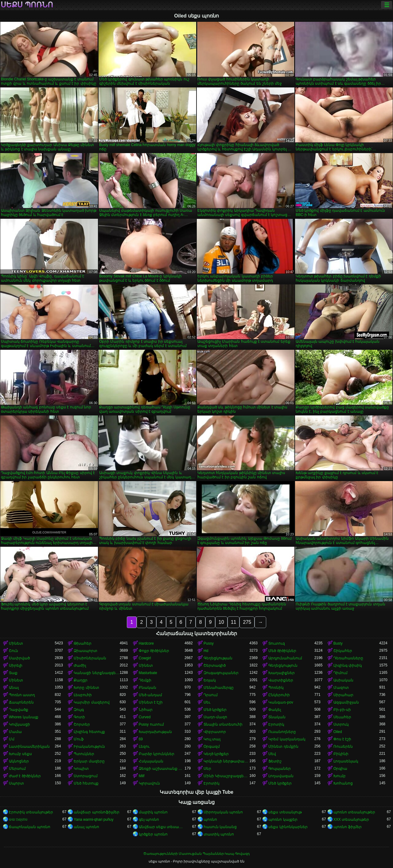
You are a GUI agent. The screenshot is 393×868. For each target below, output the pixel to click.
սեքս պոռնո (27, 5)
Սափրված (19, 658)
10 (221, 622)
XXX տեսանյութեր (351, 820)
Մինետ (16, 643)
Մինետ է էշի (151, 702)
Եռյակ (210, 680)
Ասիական (343, 680)
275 (247, 622)
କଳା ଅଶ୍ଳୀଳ (18, 820)
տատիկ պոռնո (219, 834)
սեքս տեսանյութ (285, 812)
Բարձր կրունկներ (157, 754)
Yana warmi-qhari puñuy (93, 820)
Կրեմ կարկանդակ (287, 739)
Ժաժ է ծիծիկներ (25, 776)
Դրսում (211, 695)
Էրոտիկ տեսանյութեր (31, 812)
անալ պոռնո (86, 827)
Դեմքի (145, 680)
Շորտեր (82, 724)
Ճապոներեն (21, 702)
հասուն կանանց (220, 827)
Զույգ (79, 710)
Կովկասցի (19, 724)
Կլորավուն (149, 783)
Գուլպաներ (280, 769)
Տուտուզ (277, 643)
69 (141, 739)
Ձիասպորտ (86, 651)
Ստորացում (86, 776)
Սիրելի (16, 665)
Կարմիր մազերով (91, 702)
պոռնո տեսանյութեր (354, 812)
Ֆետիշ (275, 761)
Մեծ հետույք (86, 783)
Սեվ (272, 754)
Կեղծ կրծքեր (216, 754)
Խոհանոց (343, 783)
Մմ (12, 739)
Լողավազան (281, 776)
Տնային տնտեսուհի (223, 724)
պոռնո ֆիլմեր (348, 827)
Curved (145, 717)
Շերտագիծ (215, 665)
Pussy (209, 643)
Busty (338, 643)
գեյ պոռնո (149, 820)
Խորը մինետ (86, 688)
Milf (142, 776)
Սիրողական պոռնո (223, 812)
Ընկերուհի (279, 695)
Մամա (15, 732)
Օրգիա (340, 769)
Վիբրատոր (215, 732)
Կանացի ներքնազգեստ (97, 673)
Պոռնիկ (276, 688)
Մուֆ (79, 739)
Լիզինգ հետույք (89, 732)
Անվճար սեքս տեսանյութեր (162, 827)
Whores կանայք (24, 717)
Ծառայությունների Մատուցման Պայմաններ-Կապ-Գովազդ (196, 854)
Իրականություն (89, 746)
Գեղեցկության (218, 658)
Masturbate (148, 673)
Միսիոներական (90, 658)
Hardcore (146, 643)
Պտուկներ (84, 754)
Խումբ (340, 776)
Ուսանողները (282, 732)
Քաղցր (81, 680)
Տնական (277, 717)
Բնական (148, 688)
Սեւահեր (342, 717)
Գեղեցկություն (283, 665)
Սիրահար (343, 695)
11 (234, 622)
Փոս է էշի (342, 739)
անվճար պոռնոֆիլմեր (96, 812)
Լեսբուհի (83, 695)
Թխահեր (83, 643)
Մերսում (17, 769)
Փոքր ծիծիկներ (154, 651)
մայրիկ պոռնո (153, 812)
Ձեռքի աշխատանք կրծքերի (162, 769)
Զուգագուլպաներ (221, 673)
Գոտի (79, 717)
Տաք (13, 673)
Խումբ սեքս (20, 754)
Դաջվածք (19, 710)
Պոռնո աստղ (22, 695)
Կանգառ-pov (281, 702)
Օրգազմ (212, 746)
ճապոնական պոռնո (30, 827)
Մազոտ (341, 688)
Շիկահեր (343, 651)
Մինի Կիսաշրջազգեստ (226, 776)
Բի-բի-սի (342, 710)
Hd (206, 651)
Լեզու (144, 746)
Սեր (207, 769)
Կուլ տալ (212, 739)
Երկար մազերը (89, 761)
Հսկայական (151, 761)
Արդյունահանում (285, 658)
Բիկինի (341, 754)
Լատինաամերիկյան (29, 746)
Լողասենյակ (346, 761)
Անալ (14, 688)
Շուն (14, 651)
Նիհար (146, 710)
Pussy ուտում (151, 724)
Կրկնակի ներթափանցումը (226, 761)
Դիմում (340, 673)
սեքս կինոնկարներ (288, 827)
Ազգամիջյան (346, 702)
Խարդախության (155, 732)
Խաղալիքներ (282, 673)
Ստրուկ (341, 724)
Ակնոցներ (19, 761)
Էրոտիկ (276, 724)
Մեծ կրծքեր (215, 710)
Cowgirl (145, 658)
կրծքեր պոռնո (153, 834)
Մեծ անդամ (150, 695)
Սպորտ (16, 783)
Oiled (338, 732)
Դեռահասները (348, 658)
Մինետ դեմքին (283, 746)
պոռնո (210, 820)
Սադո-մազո (215, 717)
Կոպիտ (81, 769)
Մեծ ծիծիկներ (282, 651)
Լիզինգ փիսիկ (348, 665)
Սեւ (207, 702)
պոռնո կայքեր (283, 820)
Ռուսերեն (343, 746)
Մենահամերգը (219, 688)
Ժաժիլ (80, 665)
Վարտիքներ (281, 680)
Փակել (275, 710)
